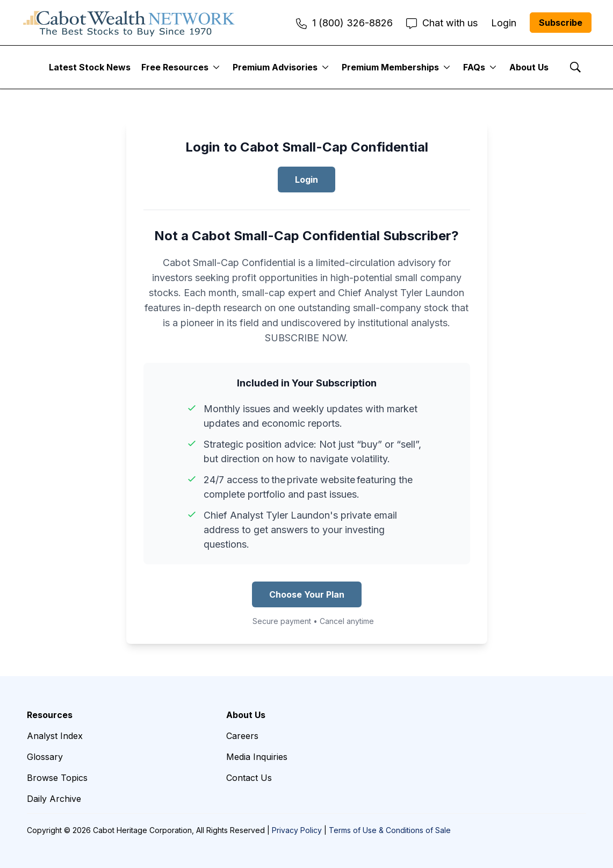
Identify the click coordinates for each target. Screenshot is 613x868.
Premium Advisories (275, 67)
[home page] (129, 23)
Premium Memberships (390, 67)
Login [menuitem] (504, 23)
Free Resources (175, 67)
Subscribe (561, 23)
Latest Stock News (90, 67)
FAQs (474, 67)
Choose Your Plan (307, 594)
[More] (216, 67)
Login (306, 180)
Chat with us (442, 23)
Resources (50, 715)
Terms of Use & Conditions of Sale (390, 830)
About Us (529, 67)
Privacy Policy (297, 830)
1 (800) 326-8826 (344, 23)
